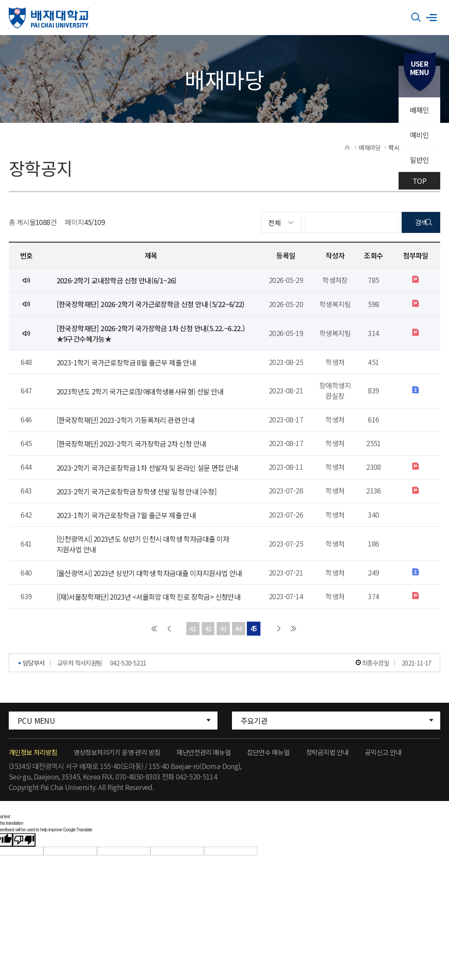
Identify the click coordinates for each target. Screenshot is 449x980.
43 (223, 642)
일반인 (419, 160)
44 (239, 642)
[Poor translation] (24, 853)
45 (254, 642)
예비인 (419, 135)
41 (193, 642)
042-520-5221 (128, 676)
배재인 (419, 110)
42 (208, 642)
